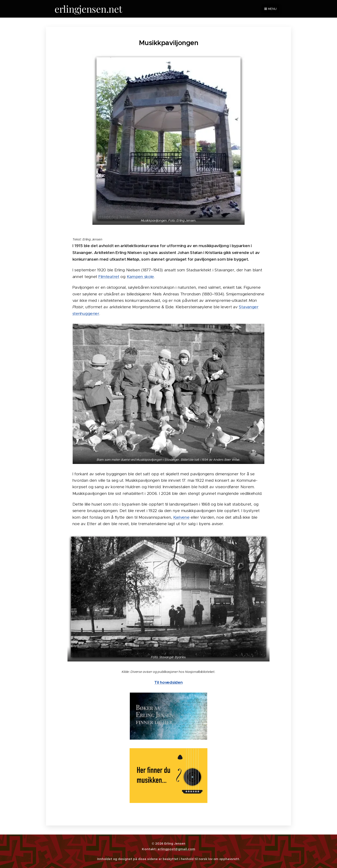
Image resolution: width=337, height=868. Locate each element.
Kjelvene (181, 517)
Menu (270, 9)
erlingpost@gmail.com (176, 849)
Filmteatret (109, 276)
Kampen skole (140, 276)
